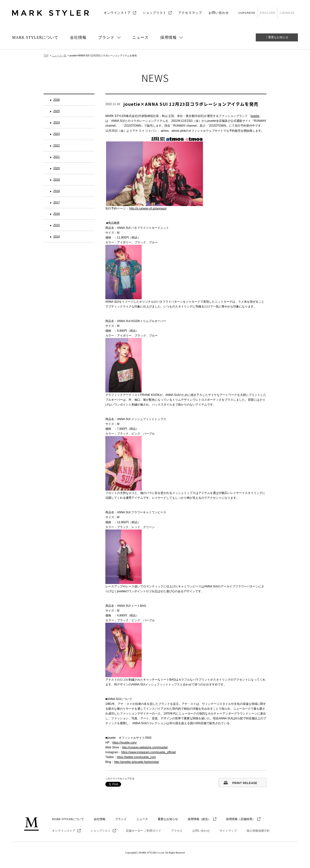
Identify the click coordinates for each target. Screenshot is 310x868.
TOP (46, 56)
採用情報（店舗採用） (240, 819)
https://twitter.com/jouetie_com (136, 757)
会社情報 (78, 37)
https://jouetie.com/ (125, 743)
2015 (57, 225)
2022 (57, 146)
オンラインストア (117, 13)
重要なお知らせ (168, 819)
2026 (57, 100)
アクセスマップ (190, 13)
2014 (57, 237)
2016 (57, 214)
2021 (57, 157)
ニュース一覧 (59, 56)
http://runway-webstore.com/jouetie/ (145, 747)
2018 (57, 191)
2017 (57, 202)
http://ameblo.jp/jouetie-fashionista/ (136, 762)
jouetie (255, 116)
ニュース (140, 37)
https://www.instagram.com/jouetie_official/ (148, 752)
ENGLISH (267, 13)
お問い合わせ (219, 13)
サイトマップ (228, 831)
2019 (57, 180)
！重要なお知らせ (277, 37)
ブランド (121, 819)
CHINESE (287, 13)
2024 (57, 123)
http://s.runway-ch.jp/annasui (148, 208)
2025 (57, 111)
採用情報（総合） (199, 819)
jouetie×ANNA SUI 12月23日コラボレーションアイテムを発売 (191, 104)
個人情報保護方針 (258, 831)
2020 (57, 168)
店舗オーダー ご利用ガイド (143, 831)
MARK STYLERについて (35, 37)
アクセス (177, 831)
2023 (57, 134)
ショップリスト (155, 13)
